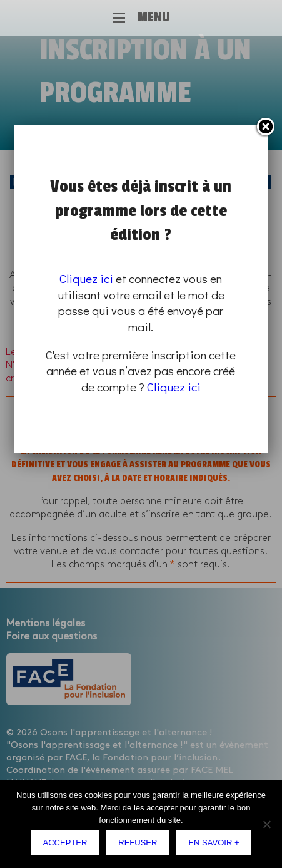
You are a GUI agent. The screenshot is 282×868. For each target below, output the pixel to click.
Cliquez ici (86, 278)
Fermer (265, 127)
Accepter (65, 843)
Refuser (138, 843)
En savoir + (214, 843)
